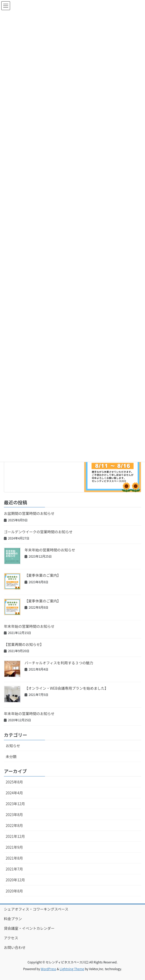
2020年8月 (14, 891)
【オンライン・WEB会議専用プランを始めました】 (66, 688)
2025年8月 (14, 782)
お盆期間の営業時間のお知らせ (29, 513)
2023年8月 (14, 815)
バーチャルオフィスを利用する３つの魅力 (59, 663)
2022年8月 (14, 825)
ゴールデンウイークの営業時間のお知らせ (38, 532)
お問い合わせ (15, 947)
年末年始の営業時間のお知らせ (50, 550)
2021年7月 (14, 869)
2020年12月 (15, 880)
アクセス (11, 938)
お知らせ (13, 746)
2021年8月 (14, 858)
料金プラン (13, 919)
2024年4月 (14, 793)
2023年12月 (15, 804)
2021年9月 (14, 847)
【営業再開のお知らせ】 (24, 644)
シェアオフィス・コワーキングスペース (36, 909)
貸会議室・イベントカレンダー (29, 928)
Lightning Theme (72, 969)
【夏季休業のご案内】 (43, 575)
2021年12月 (15, 836)
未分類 (11, 756)
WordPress (49, 969)
